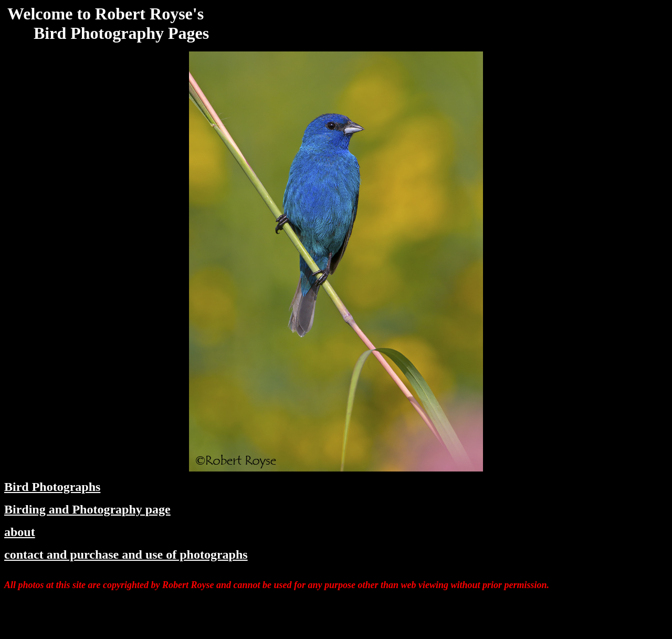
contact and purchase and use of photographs (126, 554)
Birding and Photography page (87, 509)
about (20, 532)
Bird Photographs (52, 487)
